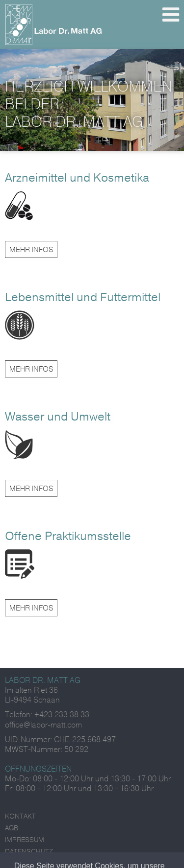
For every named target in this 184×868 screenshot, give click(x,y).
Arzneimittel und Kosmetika (77, 178)
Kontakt (20, 816)
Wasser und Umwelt (58, 417)
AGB (12, 828)
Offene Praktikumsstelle (68, 536)
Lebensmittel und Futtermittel (83, 297)
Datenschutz (29, 852)
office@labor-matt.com (43, 725)
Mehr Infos (31, 250)
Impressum (25, 840)
